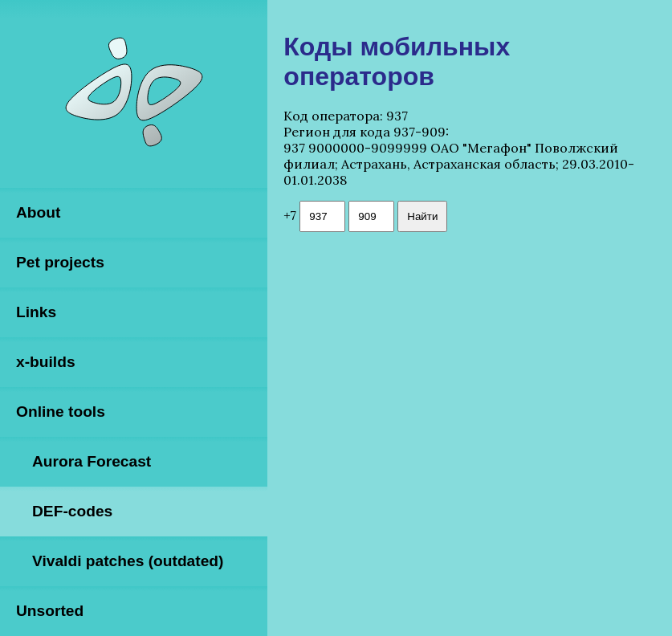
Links (36, 312)
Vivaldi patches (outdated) (128, 561)
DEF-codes (72, 511)
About (38, 212)
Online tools (61, 412)
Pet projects (60, 262)
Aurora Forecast (92, 461)
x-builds (46, 362)
